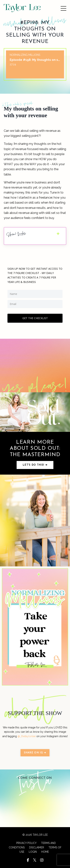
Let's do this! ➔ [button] (35, 465)
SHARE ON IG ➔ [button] (35, 753)
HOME (45, 852)
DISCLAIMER (37, 847)
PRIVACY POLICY (26, 843)
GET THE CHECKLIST (35, 318)
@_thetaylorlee (27, 736)
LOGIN (33, 852)
